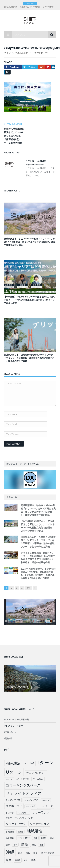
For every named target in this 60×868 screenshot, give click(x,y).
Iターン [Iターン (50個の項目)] (46, 763)
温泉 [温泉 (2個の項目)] (20, 853)
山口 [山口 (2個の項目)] (52, 838)
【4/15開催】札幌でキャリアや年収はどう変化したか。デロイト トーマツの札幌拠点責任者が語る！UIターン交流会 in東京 (30, 300)
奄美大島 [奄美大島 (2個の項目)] (10, 838)
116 (29, 588)
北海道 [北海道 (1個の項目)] (20, 832)
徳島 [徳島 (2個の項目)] (34, 845)
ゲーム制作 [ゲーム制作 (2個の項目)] (38, 779)
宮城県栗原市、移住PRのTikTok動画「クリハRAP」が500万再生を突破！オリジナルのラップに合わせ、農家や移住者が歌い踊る (30, 242)
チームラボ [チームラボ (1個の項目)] (30, 806)
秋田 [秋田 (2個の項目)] (36, 853)
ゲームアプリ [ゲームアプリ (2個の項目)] (23, 779)
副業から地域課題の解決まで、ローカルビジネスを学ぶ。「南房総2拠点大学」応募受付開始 (14, 136)
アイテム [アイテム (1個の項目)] (9, 779)
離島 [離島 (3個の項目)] (18, 860)
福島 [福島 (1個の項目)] (28, 853)
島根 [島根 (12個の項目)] (24, 844)
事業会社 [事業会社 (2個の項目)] (10, 832)
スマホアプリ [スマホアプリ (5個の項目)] (14, 806)
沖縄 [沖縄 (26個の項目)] (10, 852)
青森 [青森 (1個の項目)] (26, 860)
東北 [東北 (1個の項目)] (41, 845)
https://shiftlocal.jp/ (35, 165)
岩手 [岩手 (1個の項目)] (15, 845)
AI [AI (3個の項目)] (25, 763)
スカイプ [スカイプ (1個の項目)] (46, 800)
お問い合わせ (10, 732)
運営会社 (8, 738)
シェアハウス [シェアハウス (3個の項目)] (31, 800)
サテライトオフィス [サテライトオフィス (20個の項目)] (24, 793)
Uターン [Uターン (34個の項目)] (14, 772)
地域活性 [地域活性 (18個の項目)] (35, 831)
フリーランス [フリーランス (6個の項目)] (41, 812)
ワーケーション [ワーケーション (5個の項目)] (39, 824)
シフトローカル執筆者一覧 (16, 719)
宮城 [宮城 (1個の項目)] (35, 838)
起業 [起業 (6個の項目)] (9, 860)
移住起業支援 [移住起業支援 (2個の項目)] (48, 853)
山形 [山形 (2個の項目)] (8, 845)
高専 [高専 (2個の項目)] (33, 860)
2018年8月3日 (37, 53)
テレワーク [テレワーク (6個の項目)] (46, 806)
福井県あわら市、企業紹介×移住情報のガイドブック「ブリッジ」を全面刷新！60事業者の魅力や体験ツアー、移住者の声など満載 (29, 358)
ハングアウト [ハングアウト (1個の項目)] (23, 813)
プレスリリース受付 (13, 726)
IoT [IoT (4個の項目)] (32, 763)
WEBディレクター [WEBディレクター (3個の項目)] (36, 773)
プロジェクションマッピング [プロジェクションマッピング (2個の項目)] (19, 818)
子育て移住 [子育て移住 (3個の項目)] (24, 838)
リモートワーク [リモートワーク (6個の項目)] (16, 824)
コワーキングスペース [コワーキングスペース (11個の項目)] (23, 785)
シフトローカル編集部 (17, 53)
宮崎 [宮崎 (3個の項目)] (43, 838)
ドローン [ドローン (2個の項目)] (10, 813)
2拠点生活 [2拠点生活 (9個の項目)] (13, 763)
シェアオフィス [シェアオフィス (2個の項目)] (13, 800)
